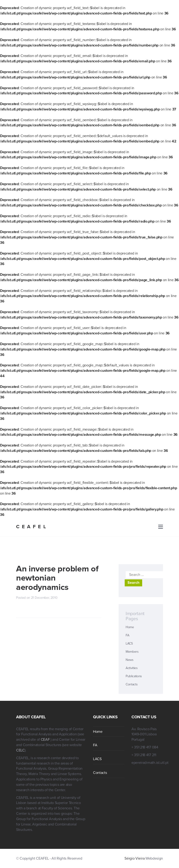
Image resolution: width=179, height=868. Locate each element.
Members (132, 652)
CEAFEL (32, 527)
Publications (134, 676)
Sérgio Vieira (134, 858)
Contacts (132, 684)
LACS (129, 643)
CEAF (46, 740)
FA (127, 635)
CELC (20, 750)
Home (130, 627)
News (130, 660)
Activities (132, 668)
